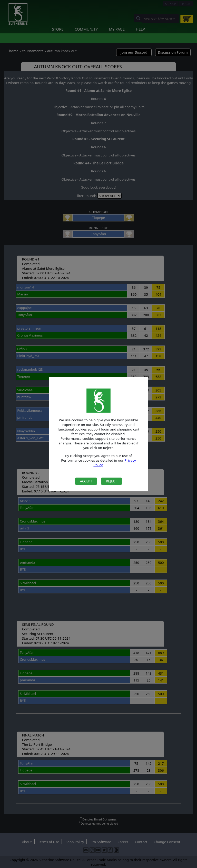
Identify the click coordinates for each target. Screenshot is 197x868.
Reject (111, 481)
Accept (86, 481)
